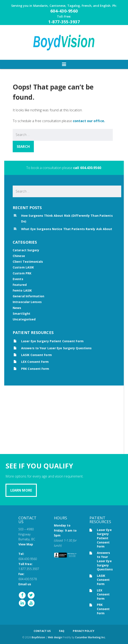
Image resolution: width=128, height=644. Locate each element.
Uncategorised (24, 319)
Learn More (21, 490)
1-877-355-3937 (64, 22)
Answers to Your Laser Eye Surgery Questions (56, 348)
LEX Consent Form (35, 362)
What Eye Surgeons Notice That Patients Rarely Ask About (67, 229)
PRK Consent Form (35, 369)
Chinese (19, 256)
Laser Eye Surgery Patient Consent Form (52, 341)
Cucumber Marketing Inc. (90, 637)
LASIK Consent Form (36, 355)
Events (18, 279)
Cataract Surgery (26, 250)
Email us (25, 584)
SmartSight (21, 314)
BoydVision (38, 637)
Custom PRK (22, 273)
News (17, 308)
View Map (26, 544)
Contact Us (42, 631)
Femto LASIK (22, 290)
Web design (55, 637)
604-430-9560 (64, 11)
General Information (28, 296)
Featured (20, 285)
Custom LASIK (23, 267)
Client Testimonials (28, 262)
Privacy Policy (83, 631)
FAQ (62, 631)
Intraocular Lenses (27, 302)
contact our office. (89, 121)
